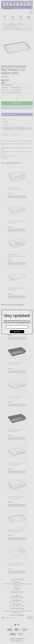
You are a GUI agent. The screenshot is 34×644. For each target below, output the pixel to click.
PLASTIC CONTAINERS (10, 26)
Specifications (15, 135)
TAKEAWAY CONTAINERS (11, 27)
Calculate (17, 128)
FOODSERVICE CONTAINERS (16, 24)
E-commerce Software (15, 642)
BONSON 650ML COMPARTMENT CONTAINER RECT (17, 256)
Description (5, 135)
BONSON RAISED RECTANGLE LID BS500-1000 (17, 29)
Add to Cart (17, 103)
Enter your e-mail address (17, 615)
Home (4, 24)
